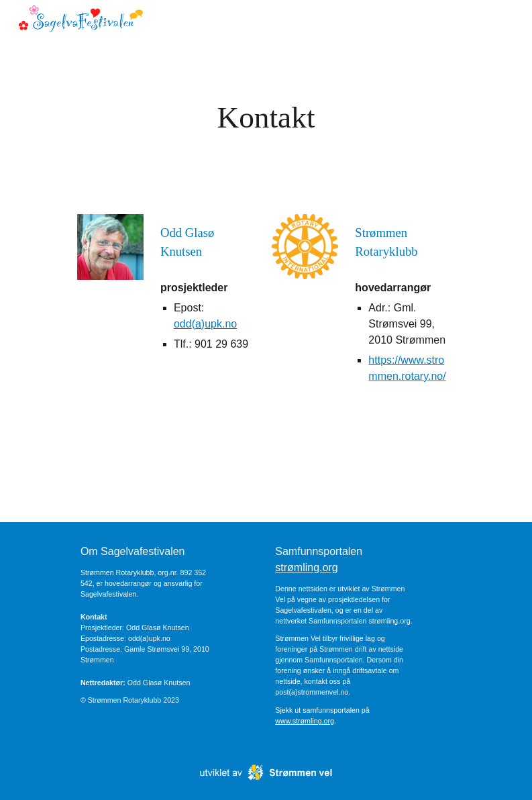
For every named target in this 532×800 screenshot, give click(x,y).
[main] (266, 118)
